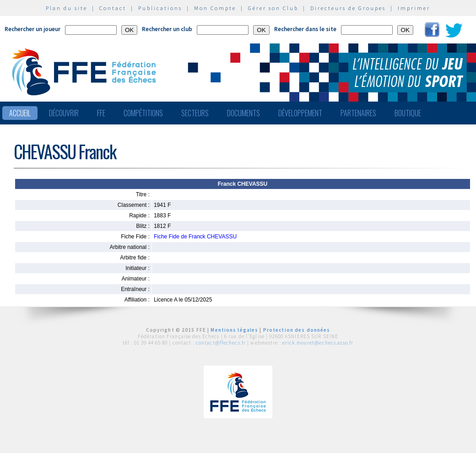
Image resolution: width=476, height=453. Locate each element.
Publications (160, 8)
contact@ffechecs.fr (221, 343)
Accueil (20, 113)
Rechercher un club (167, 29)
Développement (300, 113)
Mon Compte (215, 8)
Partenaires (358, 113)
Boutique (408, 113)
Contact (113, 8)
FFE (101, 113)
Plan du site (67, 8)
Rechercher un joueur (32, 29)
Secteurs (195, 113)
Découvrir (64, 113)
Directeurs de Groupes (348, 8)
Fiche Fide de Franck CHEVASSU (195, 237)
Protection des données (297, 330)
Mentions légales (234, 330)
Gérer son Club (273, 8)
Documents (243, 113)
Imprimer (414, 8)
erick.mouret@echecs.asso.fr (318, 343)
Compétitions (143, 113)
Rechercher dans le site (305, 29)
